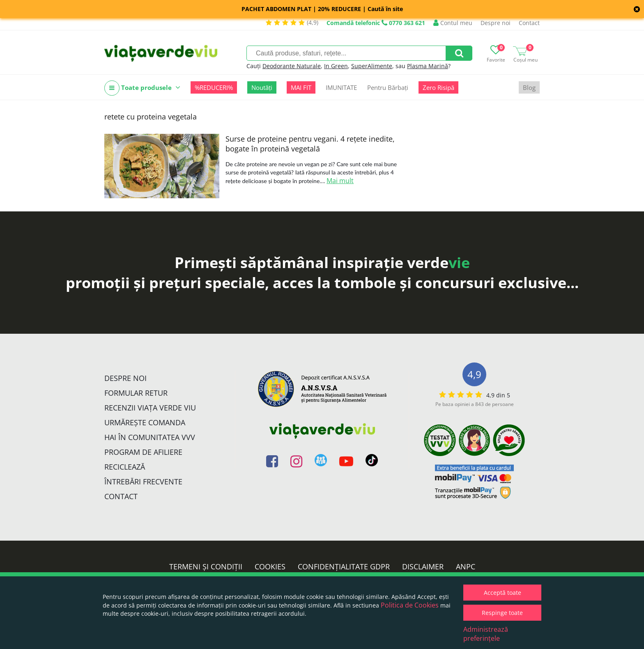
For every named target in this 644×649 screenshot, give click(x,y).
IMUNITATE (341, 87)
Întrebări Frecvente (143, 482)
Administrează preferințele (486, 634)
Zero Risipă (438, 87)
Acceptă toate (503, 593)
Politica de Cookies (410, 605)
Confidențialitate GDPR (344, 566)
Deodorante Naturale (292, 66)
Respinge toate (502, 613)
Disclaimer (423, 566)
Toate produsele (142, 88)
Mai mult (340, 181)
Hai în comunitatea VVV (150, 437)
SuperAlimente (372, 66)
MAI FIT (301, 87)
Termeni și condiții (206, 566)
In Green (336, 66)
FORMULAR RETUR (136, 393)
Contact (529, 23)
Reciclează (125, 467)
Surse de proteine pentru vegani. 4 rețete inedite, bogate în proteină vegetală (310, 144)
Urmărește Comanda (145, 422)
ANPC (466, 566)
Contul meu (453, 23)
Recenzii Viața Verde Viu (150, 408)
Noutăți (262, 87)
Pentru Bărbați (388, 87)
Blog (529, 87)
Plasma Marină (428, 66)
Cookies (270, 566)
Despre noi (496, 23)
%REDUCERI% (214, 87)
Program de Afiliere (143, 452)
